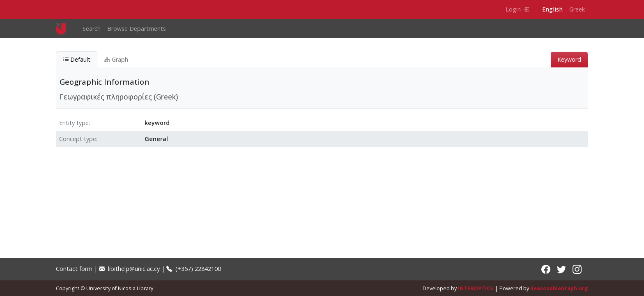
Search (92, 29)
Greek (577, 9)
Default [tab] (77, 59)
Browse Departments (137, 29)
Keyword (569, 59)
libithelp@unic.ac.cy (129, 269)
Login (517, 9)
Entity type (74, 123)
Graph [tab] (116, 59)
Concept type (78, 139)
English (552, 9)
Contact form (74, 269)
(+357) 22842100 (194, 269)
